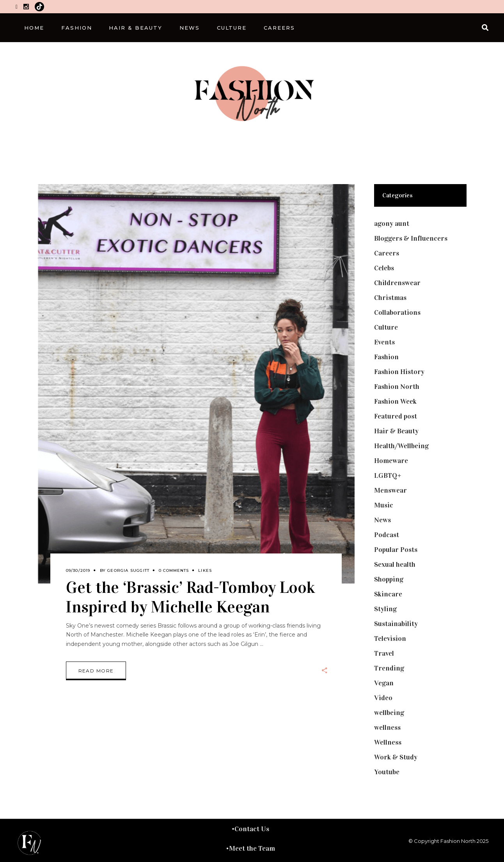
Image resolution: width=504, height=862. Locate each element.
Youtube (387, 772)
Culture (386, 327)
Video (383, 698)
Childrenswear (397, 283)
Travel (384, 653)
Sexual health (395, 564)
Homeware (391, 461)
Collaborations (397, 312)
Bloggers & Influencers (411, 238)
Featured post (396, 416)
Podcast (387, 535)
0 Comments (174, 570)
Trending (389, 668)
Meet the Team (252, 848)
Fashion (386, 357)
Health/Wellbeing (401, 446)
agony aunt (392, 223)
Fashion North (397, 387)
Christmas (390, 298)
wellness (387, 727)
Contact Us (252, 829)
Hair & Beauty (396, 431)
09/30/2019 (78, 570)
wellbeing (389, 713)
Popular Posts (396, 550)
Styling (385, 609)
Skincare (388, 594)
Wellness (388, 742)
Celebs (384, 268)
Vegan (384, 683)
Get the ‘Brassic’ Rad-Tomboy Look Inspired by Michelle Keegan (191, 597)
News (382, 520)
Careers (387, 253)
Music (384, 505)
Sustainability (396, 624)
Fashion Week (395, 401)
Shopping (389, 579)
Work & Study (396, 757)
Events (384, 342)
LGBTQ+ (388, 475)
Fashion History (399, 372)
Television (390, 639)
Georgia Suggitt (128, 570)
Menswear (390, 490)
